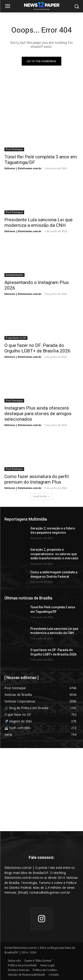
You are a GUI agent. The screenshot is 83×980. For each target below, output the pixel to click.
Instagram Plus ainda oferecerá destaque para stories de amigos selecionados (38, 414)
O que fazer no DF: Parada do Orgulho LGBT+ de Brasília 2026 (37, 348)
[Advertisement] (41, 790)
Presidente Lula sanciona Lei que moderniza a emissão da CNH (39, 223)
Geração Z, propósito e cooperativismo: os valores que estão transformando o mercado (54, 554)
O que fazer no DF (16, 338)
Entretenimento (14, 275)
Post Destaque (14, 149)
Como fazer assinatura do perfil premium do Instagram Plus (37, 479)
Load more (41, 496)
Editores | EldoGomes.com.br (23, 168)
